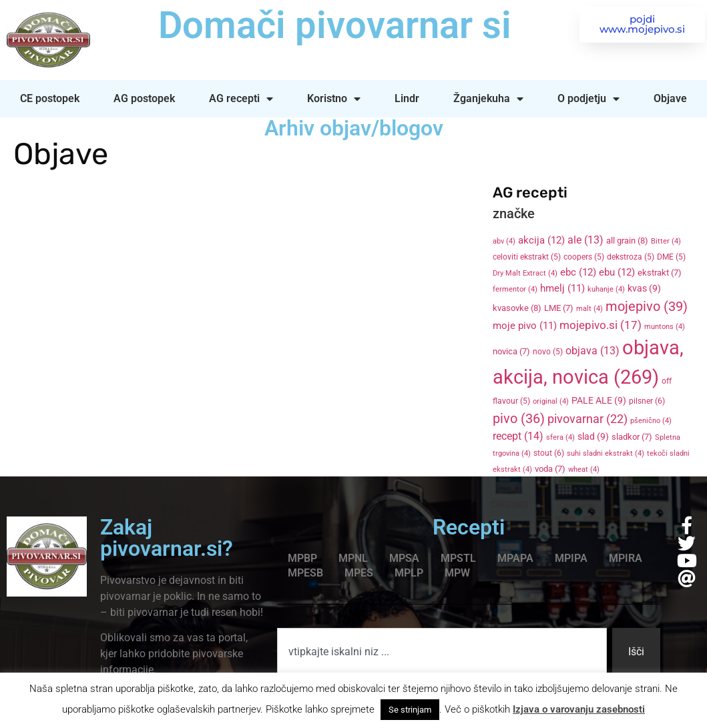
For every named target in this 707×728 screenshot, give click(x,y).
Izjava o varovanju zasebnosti (579, 709)
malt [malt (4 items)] (590, 309)
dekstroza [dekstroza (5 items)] (631, 257)
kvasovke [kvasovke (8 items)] (517, 308)
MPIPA (571, 558)
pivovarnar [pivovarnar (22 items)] (587, 419)
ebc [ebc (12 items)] (578, 272)
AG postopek (144, 98)
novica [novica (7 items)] (511, 351)
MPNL (353, 558)
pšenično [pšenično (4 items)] (651, 421)
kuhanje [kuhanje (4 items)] (606, 289)
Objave (670, 98)
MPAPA (515, 558)
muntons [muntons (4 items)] (665, 327)
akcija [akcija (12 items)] (541, 240)
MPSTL (458, 558)
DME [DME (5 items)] (671, 257)
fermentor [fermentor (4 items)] (515, 289)
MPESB (305, 573)
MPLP (409, 573)
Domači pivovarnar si (335, 25)
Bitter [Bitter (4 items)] (666, 241)
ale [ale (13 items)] (585, 240)
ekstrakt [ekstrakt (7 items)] (660, 273)
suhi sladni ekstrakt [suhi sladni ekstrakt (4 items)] (606, 453)
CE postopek (50, 98)
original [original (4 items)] (551, 401)
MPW (457, 573)
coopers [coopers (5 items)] (584, 257)
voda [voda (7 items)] (550, 469)
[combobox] (442, 652)
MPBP (302, 558)
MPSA (404, 558)
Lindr (407, 98)
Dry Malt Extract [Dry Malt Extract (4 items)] (525, 273)
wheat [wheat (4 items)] (584, 469)
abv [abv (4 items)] (504, 241)
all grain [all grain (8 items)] (627, 241)
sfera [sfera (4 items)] (560, 437)
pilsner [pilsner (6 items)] (647, 401)
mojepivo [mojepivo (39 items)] (647, 306)
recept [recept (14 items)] (518, 436)
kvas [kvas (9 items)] (644, 288)
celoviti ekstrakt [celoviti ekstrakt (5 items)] (527, 257)
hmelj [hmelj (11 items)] (562, 288)
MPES (359, 573)
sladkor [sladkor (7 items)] (632, 437)
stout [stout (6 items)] (549, 453)
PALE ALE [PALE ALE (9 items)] (599, 400)
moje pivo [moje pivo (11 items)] (525, 326)
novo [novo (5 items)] (548, 352)
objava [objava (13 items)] (593, 351)
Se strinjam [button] (410, 710)
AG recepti (241, 99)
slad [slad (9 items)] (593, 436)
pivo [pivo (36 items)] (519, 418)
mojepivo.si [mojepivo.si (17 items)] (601, 325)
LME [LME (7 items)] (559, 308)
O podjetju (588, 99)
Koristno (334, 99)
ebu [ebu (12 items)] (617, 272)
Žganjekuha (488, 99)
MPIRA (626, 558)
